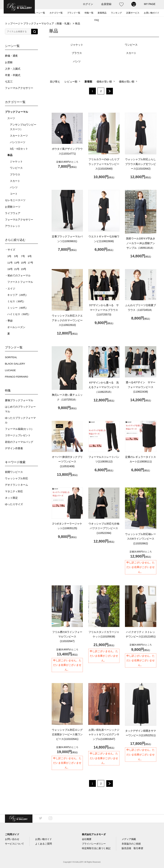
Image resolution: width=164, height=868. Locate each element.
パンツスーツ (18, 142)
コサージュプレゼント (18, 435)
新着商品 (102, 13)
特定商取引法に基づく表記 (96, 848)
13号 (17, 263)
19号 (10, 269)
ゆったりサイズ (14, 504)
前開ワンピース (14, 472)
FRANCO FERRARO (17, 377)
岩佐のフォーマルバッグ (19, 442)
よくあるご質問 (44, 844)
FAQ (97, 20)
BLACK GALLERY (15, 364)
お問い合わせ (12, 839)
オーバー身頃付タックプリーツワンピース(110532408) (67, 461)
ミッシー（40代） (18, 308)
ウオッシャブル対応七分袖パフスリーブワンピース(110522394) (104, 528)
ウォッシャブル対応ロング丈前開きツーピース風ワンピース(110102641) (67, 734)
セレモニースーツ (15, 200)
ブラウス (15, 175)
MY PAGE (150, 4)
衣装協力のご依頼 (131, 844)
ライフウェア (13, 213)
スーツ (11, 118)
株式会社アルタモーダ (94, 834)
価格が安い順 (104, 82)
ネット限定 (11, 498)
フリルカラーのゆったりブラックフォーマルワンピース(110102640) (104, 164)
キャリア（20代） (18, 295)
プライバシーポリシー (94, 844)
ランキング (116, 13)
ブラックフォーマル (16, 112)
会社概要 (87, 839)
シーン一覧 (40, 13)
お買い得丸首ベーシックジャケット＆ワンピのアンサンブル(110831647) (104, 734)
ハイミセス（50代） (19, 314)
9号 (30, 256)
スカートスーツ (19, 136)
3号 (9, 256)
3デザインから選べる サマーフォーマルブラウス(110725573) (104, 310)
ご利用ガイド (12, 834)
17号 (31, 263)
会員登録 (106, 4)
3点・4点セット (19, 149)
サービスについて (14, 844)
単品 (10, 155)
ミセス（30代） (16, 301)
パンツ (14, 187)
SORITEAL (11, 357)
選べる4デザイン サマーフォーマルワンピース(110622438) (141, 387)
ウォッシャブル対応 (16, 478)
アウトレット (13, 226)
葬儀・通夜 (11, 56)
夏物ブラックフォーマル (19, 400)
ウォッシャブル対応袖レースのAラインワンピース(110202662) (141, 539)
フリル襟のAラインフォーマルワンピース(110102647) (67, 637)
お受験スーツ (13, 207)
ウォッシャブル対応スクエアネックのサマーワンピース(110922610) (67, 320)
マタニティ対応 (14, 491)
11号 (10, 263)
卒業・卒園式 (13, 75)
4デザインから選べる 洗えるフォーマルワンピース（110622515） (104, 387)
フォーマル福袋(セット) (19, 429)
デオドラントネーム (16, 485)
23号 (24, 269)
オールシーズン (16, 327)
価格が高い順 (127, 82)
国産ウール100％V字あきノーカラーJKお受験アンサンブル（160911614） (141, 243)
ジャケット (16, 162)
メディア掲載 (129, 839)
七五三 (9, 82)
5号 (16, 256)
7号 (23, 256)
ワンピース (16, 168)
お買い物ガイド (152, 13)
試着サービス (133, 13)
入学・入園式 (13, 69)
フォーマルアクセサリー (19, 88)
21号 (17, 269)
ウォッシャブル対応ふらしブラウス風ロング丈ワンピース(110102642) (141, 164)
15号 (24, 263)
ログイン (88, 4)
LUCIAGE (10, 370)
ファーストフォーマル (20, 282)
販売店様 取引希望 (132, 848)
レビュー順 (71, 82)
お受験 (9, 62)
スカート (15, 181)
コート (14, 194)
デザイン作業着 (14, 448)
